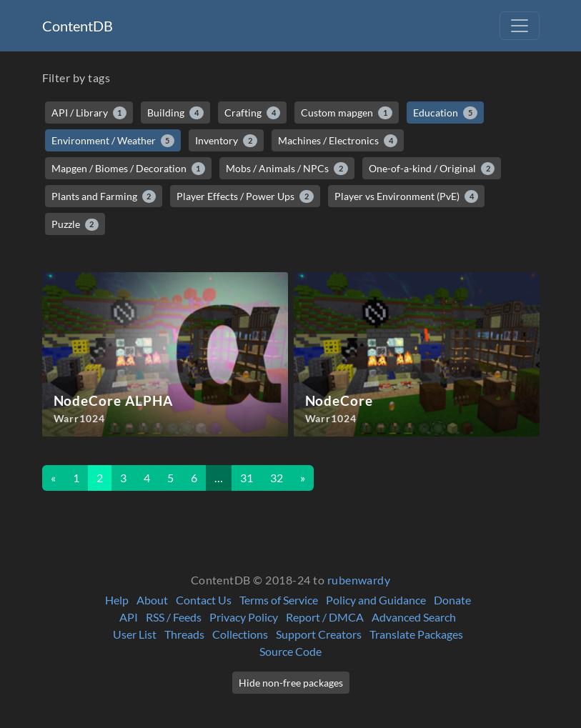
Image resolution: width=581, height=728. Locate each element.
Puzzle (75, 224)
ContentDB (78, 26)
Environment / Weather (113, 141)
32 (277, 478)
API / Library (89, 113)
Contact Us (204, 600)
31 (247, 478)
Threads (184, 634)
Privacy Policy (244, 617)
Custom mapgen (347, 113)
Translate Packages (416, 634)
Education (445, 113)
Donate (452, 600)
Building (175, 113)
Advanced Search (414, 617)
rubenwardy (359, 580)
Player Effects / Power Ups (245, 196)
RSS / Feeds (174, 617)
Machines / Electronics (338, 141)
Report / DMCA (325, 617)
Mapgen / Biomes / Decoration (129, 169)
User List (135, 634)
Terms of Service (279, 600)
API (129, 617)
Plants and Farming (104, 196)
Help (117, 600)
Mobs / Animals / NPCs (287, 169)
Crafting (253, 113)
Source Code (290, 651)
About (152, 600)
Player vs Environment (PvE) (407, 196)
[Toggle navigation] (520, 26)
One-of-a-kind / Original (432, 169)
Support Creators (319, 634)
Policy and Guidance (376, 600)
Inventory (226, 141)
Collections (240, 634)
